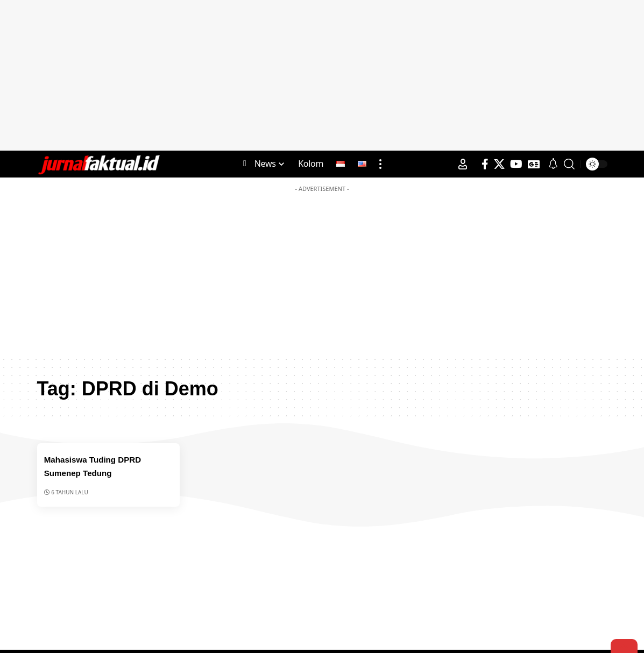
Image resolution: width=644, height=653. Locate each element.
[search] (569, 164)
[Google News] (534, 164)
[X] (499, 164)
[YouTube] (516, 164)
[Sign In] (463, 164)
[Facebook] (485, 164)
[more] (380, 164)
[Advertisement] (322, 75)
